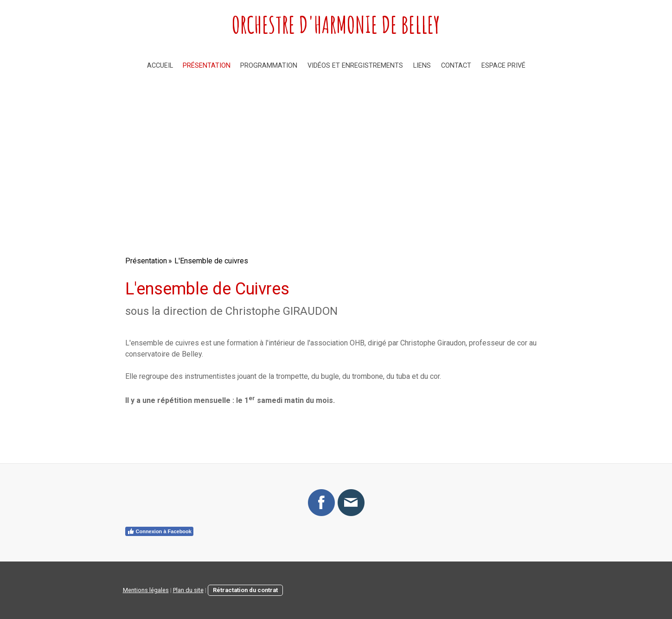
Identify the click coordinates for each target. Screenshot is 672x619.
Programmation (269, 66)
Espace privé (503, 66)
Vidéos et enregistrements (355, 66)
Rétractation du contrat (245, 590)
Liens (422, 66)
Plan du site (188, 590)
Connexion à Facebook (159, 531)
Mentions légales (146, 590)
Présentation (207, 66)
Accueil (160, 66)
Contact (456, 66)
